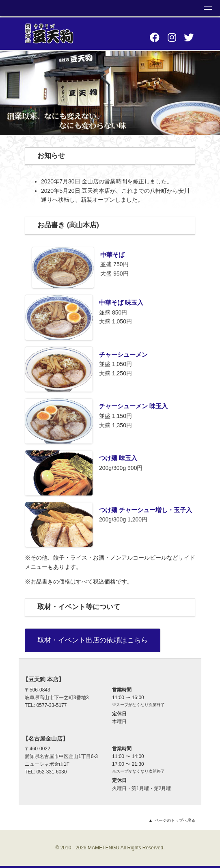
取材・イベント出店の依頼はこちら (93, 640)
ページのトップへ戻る (175, 820)
